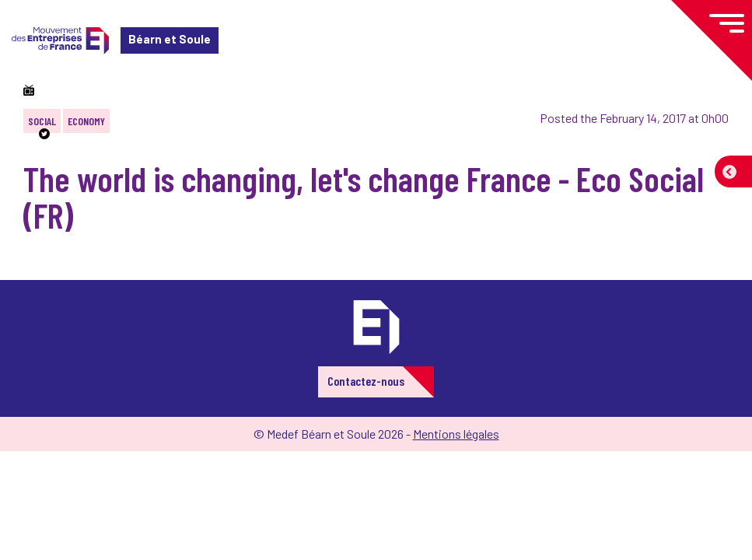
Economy (86, 121)
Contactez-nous (366, 381)
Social (42, 121)
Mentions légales (456, 434)
